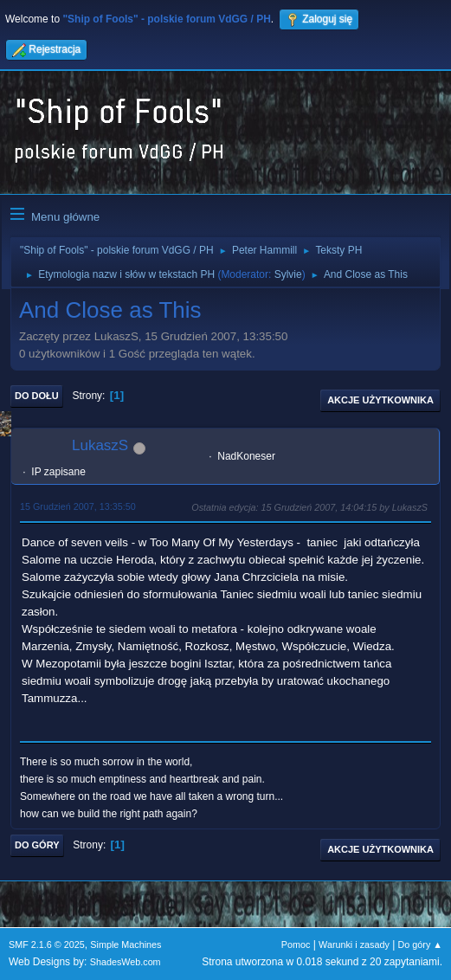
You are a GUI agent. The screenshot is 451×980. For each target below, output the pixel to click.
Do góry (37, 845)
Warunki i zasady (354, 945)
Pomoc (296, 945)
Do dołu (37, 396)
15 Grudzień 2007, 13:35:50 (78, 506)
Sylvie (288, 274)
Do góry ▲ (420, 945)
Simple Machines (126, 945)
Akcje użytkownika (380, 400)
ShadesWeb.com (126, 962)
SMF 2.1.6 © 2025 (47, 945)
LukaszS (100, 445)
